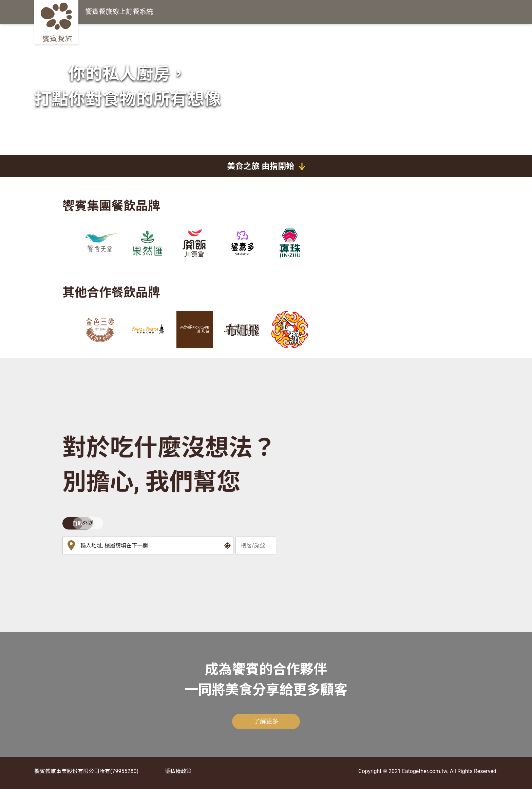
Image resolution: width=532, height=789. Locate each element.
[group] (100, 243)
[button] (227, 546)
